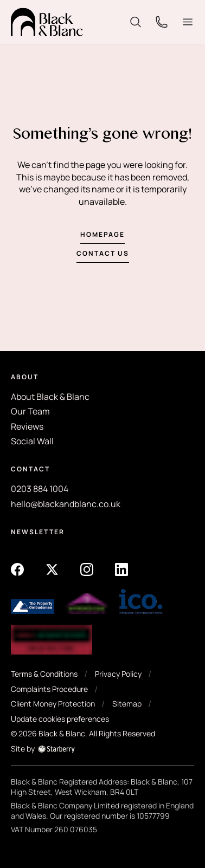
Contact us (103, 253)
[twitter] (52, 568)
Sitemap (127, 704)
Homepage (102, 234)
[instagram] (87, 568)
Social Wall (32, 441)
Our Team (30, 411)
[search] (136, 21)
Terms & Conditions (44, 674)
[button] (188, 22)
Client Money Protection (53, 704)
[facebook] (17, 568)
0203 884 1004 (40, 489)
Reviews (27, 426)
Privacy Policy (118, 674)
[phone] (162, 21)
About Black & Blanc (50, 397)
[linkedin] (121, 568)
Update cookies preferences (60, 719)
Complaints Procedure (49, 689)
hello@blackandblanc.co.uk (66, 504)
